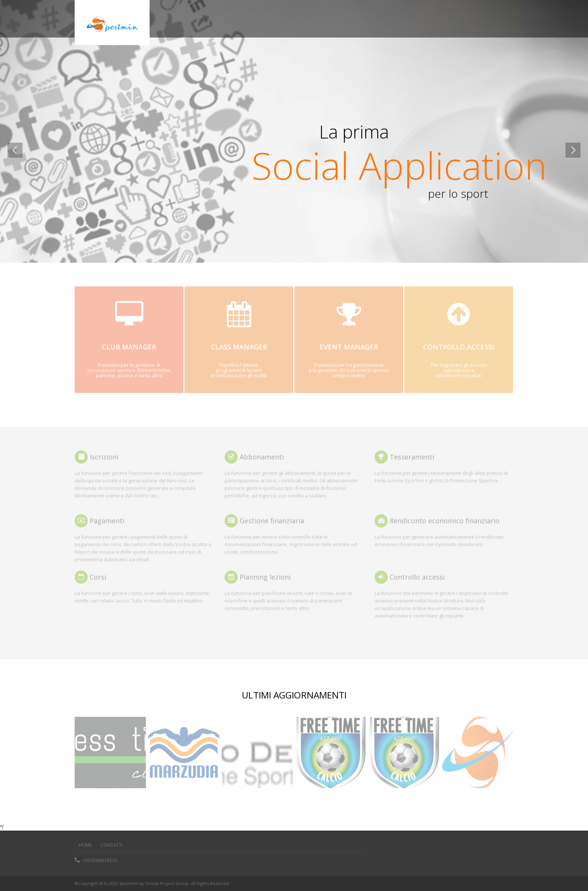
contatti (112, 845)
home (85, 845)
